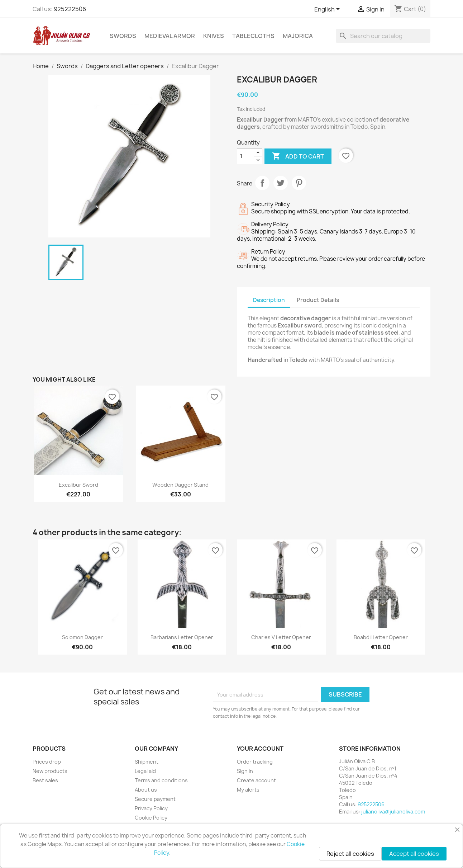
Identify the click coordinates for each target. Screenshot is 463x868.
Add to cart (298, 156)
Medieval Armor (170, 36)
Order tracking (255, 762)
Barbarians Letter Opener (182, 637)
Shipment (147, 762)
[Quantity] (245, 156)
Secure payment (155, 799)
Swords (123, 36)
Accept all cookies (414, 854)
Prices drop (47, 762)
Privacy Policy (151, 808)
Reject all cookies (350, 854)
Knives (214, 36)
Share (262, 183)
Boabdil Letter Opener (381, 637)
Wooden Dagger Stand (180, 485)
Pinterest (299, 183)
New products (50, 771)
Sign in (245, 771)
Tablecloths (253, 36)
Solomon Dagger (82, 637)
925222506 (70, 9)
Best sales (45, 780)
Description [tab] (269, 300)
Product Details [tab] (318, 300)
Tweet (281, 183)
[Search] (383, 36)
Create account (256, 780)
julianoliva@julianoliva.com (393, 812)
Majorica (298, 36)
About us (146, 790)
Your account (260, 749)
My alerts (248, 790)
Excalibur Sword (78, 485)
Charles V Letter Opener (281, 637)
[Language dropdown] (328, 10)
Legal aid (145, 771)
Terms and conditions (161, 780)
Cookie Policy (151, 818)
